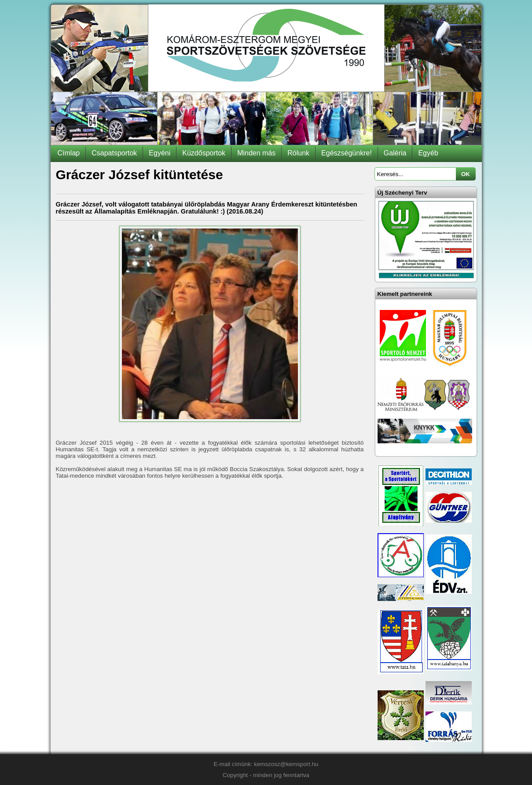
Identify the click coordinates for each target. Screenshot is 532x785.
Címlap (69, 153)
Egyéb (428, 153)
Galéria (395, 153)
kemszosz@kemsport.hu (286, 764)
